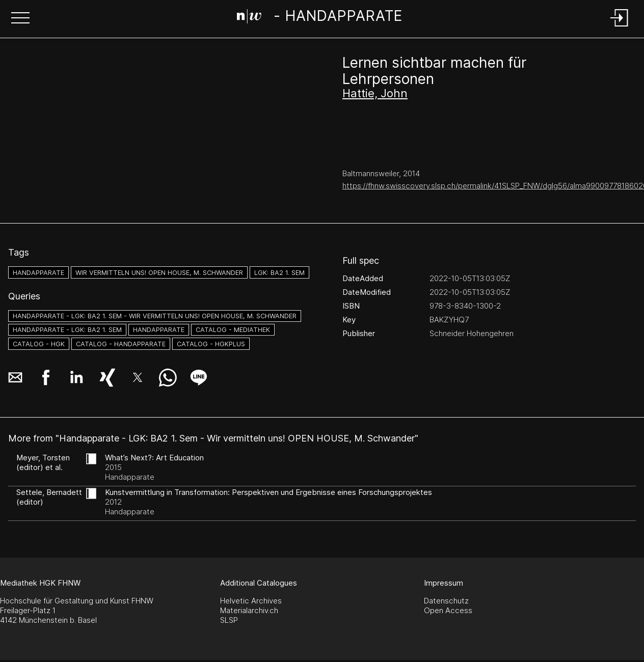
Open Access (448, 610)
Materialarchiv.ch (249, 610)
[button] (20, 19)
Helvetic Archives (251, 601)
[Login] (620, 27)
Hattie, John (375, 93)
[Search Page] (320, 18)
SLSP (229, 620)
